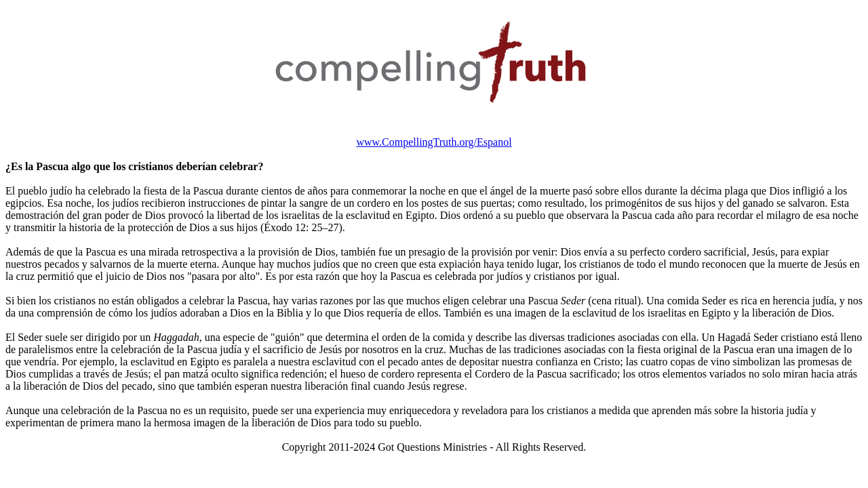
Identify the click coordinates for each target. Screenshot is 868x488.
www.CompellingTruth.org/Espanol (434, 142)
